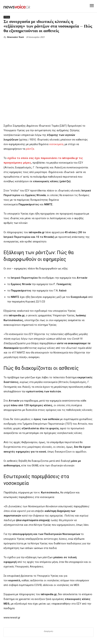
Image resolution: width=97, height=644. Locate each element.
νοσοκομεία (56, 144)
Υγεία (7, 17)
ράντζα (30, 149)
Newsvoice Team (15, 37)
